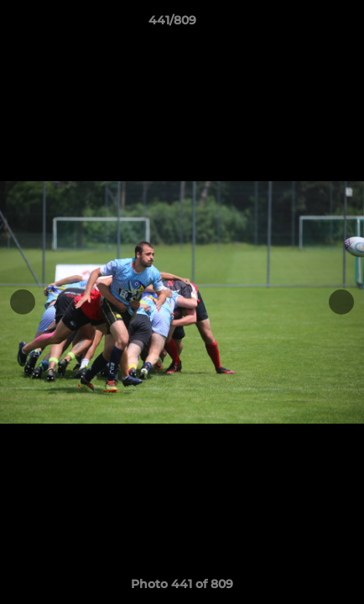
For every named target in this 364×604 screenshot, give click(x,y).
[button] (304, 24)
